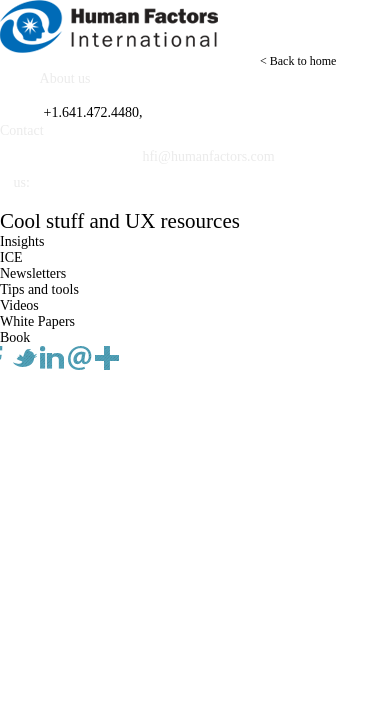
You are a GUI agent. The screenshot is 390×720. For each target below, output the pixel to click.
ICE (11, 257)
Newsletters (33, 273)
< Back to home (298, 61)
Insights (22, 241)
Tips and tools (39, 289)
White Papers (37, 321)
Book (15, 337)
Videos (19, 305)
